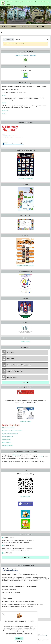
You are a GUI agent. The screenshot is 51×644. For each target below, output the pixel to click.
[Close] (46, 44)
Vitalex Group (44, 635)
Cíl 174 (4, 114)
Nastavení (19, 641)
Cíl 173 (4, 103)
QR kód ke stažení (26, 496)
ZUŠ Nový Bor (16, 455)
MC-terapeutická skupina (9, 428)
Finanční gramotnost (8, 437)
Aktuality (4, 27)
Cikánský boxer (6, 440)
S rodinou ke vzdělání (26, 421)
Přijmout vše (19, 639)
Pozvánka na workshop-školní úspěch (12, 431)
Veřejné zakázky (26, 342)
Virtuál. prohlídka (25, 27)
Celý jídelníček (26, 557)
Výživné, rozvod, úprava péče (10, 434)
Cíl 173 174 (5, 111)
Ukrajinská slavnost (7, 446)
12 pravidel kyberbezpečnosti (25, 178)
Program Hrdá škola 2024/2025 (26, 266)
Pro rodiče (36, 27)
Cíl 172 (4, 95)
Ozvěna (41, 457)
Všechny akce (26, 382)
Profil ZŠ (13, 27)
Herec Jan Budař (7, 443)
